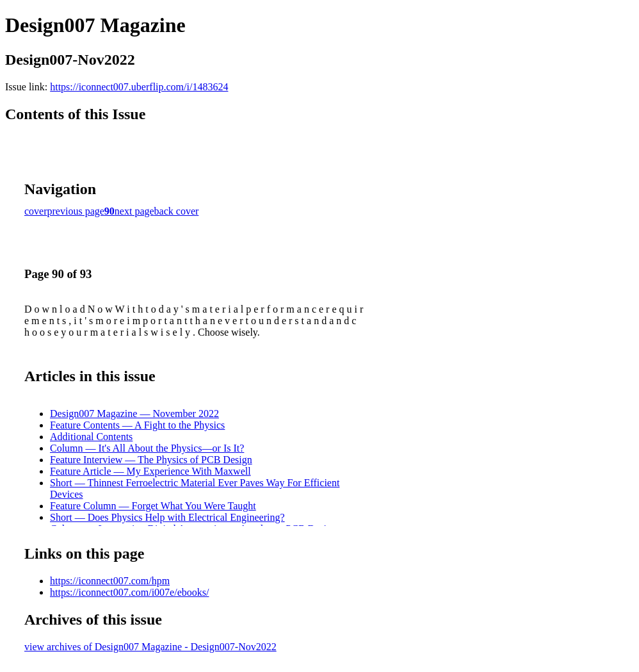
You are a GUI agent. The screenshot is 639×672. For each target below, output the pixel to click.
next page (134, 211)
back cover (177, 211)
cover (36, 211)
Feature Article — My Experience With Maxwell (150, 471)
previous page (76, 211)
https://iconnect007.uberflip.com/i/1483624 (139, 87)
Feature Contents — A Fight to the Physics (137, 425)
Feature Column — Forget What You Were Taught (153, 506)
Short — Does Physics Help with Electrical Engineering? (167, 517)
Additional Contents (91, 437)
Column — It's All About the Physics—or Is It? (147, 448)
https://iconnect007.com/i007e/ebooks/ (129, 592)
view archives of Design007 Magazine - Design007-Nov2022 (150, 647)
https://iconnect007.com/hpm (110, 581)
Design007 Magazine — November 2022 (134, 414)
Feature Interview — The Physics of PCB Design (151, 460)
